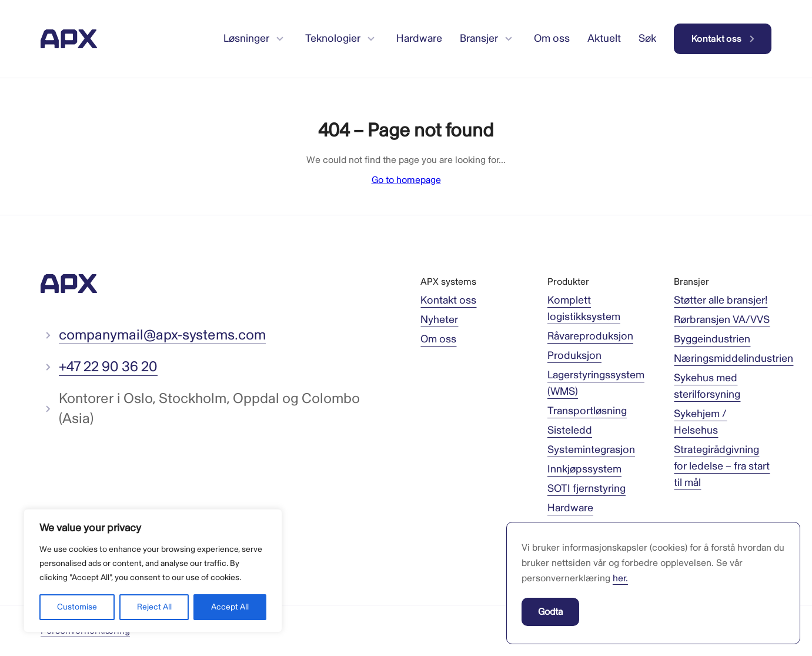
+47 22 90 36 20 (108, 367)
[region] (153, 571)
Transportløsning (587, 411)
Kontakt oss (448, 300)
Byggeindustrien (712, 339)
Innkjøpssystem (584, 469)
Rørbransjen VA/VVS (722, 320)
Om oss (438, 339)
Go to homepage (406, 180)
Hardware (570, 508)
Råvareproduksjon (590, 336)
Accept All (230, 607)
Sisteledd (570, 430)
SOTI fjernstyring (587, 489)
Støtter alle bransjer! (721, 300)
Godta (550, 612)
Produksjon (574, 356)
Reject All (154, 607)
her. (620, 578)
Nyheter (439, 320)
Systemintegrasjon (591, 450)
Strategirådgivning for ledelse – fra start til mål (722, 466)
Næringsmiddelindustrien (734, 359)
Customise (77, 607)
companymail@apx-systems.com (162, 335)
